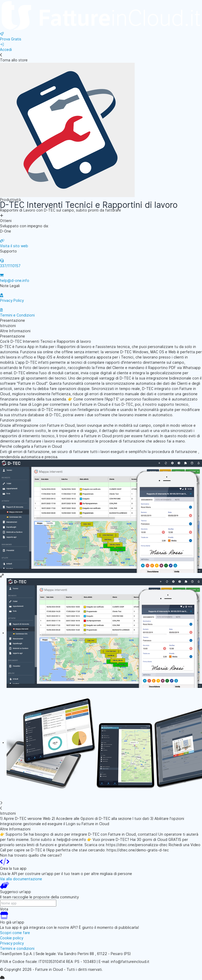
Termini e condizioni (17, 949)
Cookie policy (12, 938)
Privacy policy (12, 943)
